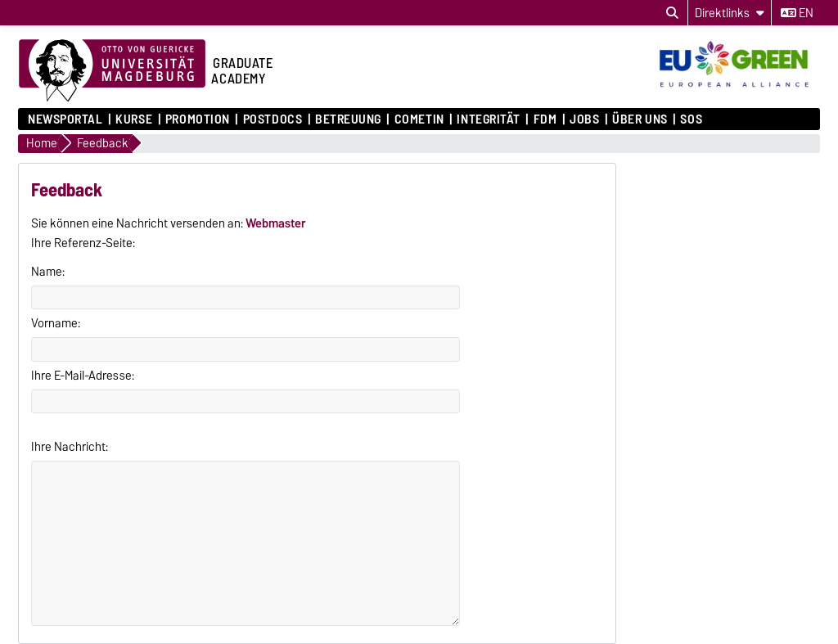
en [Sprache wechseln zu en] (797, 13)
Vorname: (56, 323)
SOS (691, 119)
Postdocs (273, 119)
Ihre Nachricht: (70, 447)
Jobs (584, 119)
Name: (48, 272)
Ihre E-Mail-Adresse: (83, 376)
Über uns (640, 119)
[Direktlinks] (730, 13)
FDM (545, 119)
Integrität (489, 119)
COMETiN (419, 119)
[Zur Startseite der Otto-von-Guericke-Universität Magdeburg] (112, 71)
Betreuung (348, 119)
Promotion (198, 119)
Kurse (134, 119)
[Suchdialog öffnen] (672, 13)
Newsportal (65, 119)
